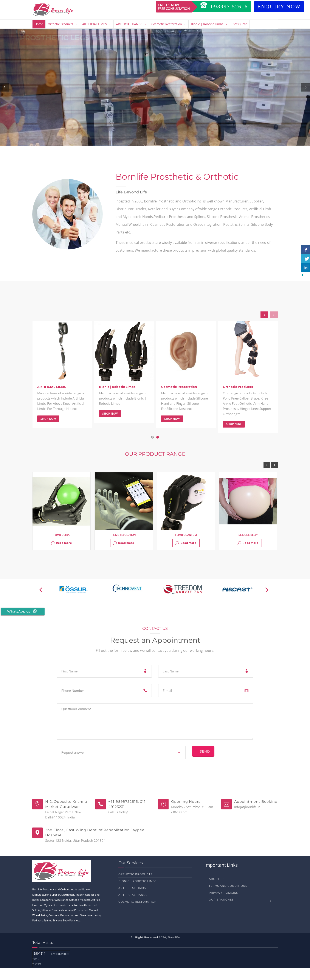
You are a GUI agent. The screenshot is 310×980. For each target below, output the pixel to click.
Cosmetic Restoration (169, 24)
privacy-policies (223, 905)
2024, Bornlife (169, 950)
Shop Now (48, 431)
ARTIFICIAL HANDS (131, 24)
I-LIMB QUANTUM (186, 547)
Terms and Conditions (228, 898)
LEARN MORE (49, 116)
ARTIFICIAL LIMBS (97, 24)
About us (217, 891)
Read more (61, 555)
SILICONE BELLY (248, 547)
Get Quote (240, 24)
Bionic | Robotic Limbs (209, 24)
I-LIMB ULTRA (61, 547)
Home (39, 24)
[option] (61, 523)
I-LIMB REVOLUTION (124, 547)
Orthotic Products (63, 24)
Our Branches (221, 912)
